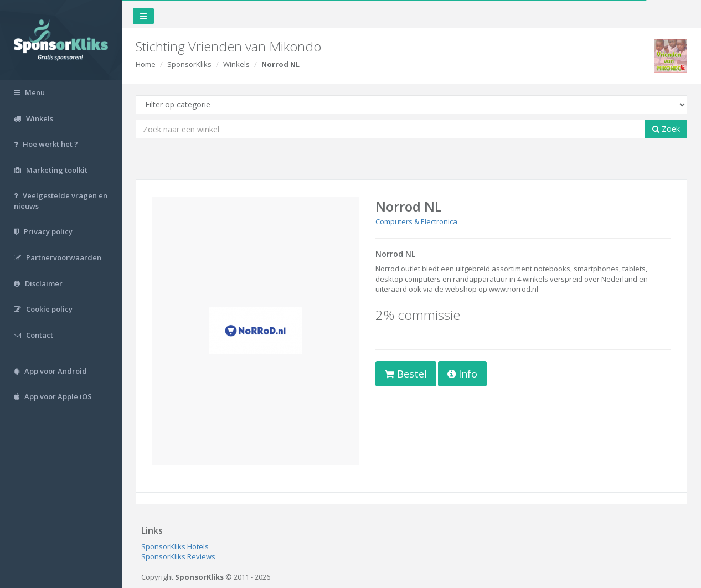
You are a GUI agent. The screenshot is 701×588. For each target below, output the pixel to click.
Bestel (406, 374)
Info (462, 374)
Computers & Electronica (416, 221)
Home (146, 64)
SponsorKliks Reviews (178, 556)
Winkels (236, 64)
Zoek (666, 129)
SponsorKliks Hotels (175, 546)
